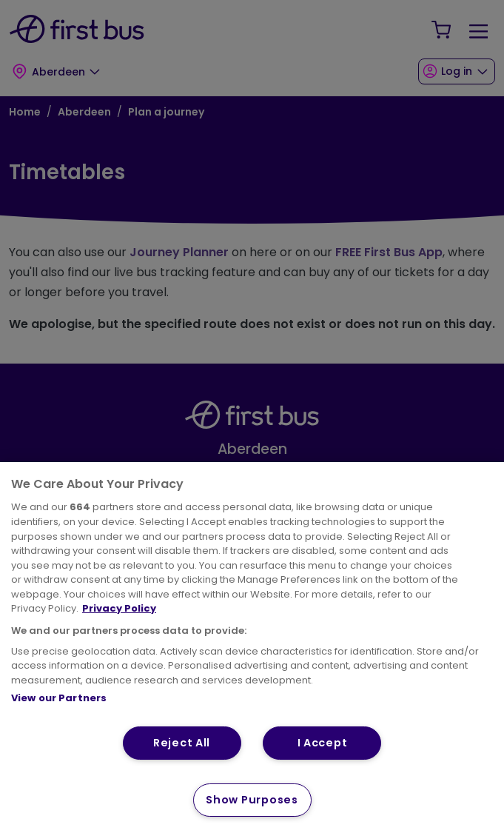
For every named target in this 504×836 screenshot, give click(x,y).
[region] (252, 649)
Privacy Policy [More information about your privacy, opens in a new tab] (119, 608)
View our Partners (59, 698)
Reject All (182, 743)
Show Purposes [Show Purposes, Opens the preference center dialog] (252, 800)
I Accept (323, 743)
